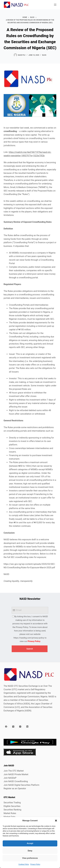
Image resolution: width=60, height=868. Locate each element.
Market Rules (10, 813)
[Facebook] (6, 727)
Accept (30, 843)
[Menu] (55, 5)
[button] (56, 821)
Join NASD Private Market (16, 774)
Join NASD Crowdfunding (16, 781)
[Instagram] (20, 727)
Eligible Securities (12, 806)
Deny (30, 851)
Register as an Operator (15, 788)
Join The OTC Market (14, 771)
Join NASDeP (10, 778)
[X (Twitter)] (13, 727)
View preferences (30, 858)
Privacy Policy (35, 864)
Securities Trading (12, 803)
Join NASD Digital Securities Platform (21, 785)
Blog (44, 55)
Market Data (9, 817)
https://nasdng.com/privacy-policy (29, 638)
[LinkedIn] (27, 727)
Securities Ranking (12, 810)
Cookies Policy (24, 864)
